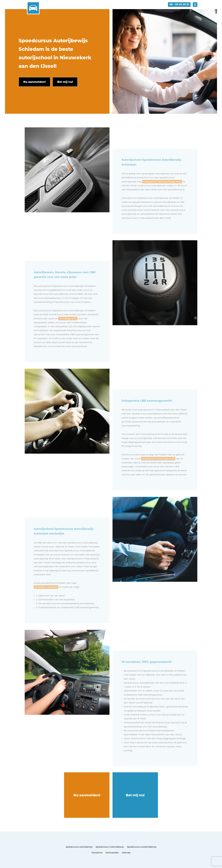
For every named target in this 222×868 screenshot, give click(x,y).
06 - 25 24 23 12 (179, 4)
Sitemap (126, 853)
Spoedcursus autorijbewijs (79, 847)
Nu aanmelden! (87, 795)
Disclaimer (97, 853)
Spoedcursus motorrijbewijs (110, 847)
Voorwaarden (112, 853)
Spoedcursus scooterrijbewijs (142, 847)
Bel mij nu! (135, 795)
